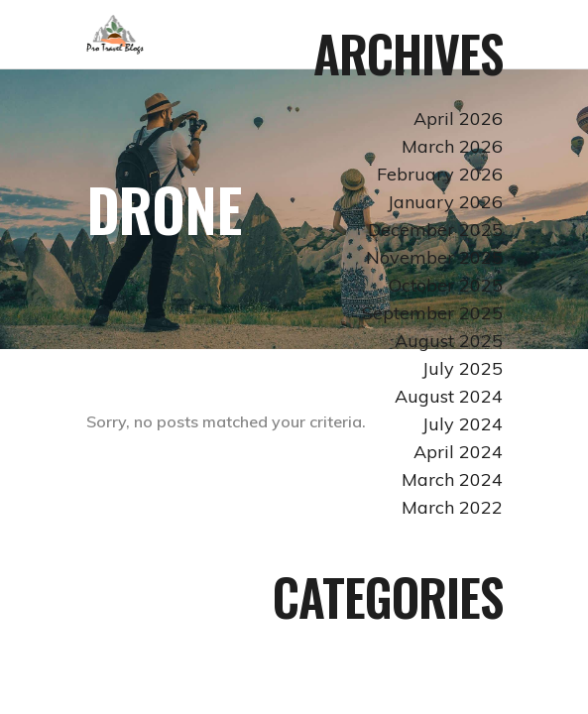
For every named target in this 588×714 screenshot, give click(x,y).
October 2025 (446, 285)
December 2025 (435, 230)
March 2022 (452, 507)
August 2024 (449, 396)
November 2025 (434, 257)
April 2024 (458, 452)
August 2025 (449, 341)
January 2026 (445, 202)
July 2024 (463, 424)
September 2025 (432, 313)
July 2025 (463, 368)
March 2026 (452, 146)
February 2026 (440, 174)
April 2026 (458, 119)
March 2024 (452, 479)
